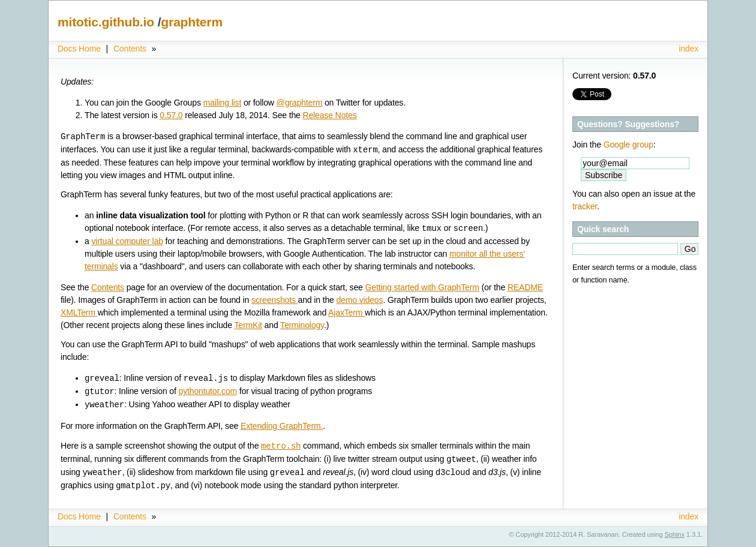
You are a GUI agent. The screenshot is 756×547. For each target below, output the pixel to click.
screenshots (275, 300)
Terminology (302, 325)
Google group (628, 145)
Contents (130, 49)
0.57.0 (171, 115)
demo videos (359, 300)
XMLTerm (79, 312)
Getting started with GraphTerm (422, 287)
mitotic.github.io (108, 22)
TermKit (248, 325)
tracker (585, 206)
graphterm (192, 22)
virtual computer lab (127, 241)
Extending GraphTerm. (282, 426)
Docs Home (79, 49)
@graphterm (300, 103)
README (525, 287)
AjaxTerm (346, 312)
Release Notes (329, 115)
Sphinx (675, 534)
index (688, 49)
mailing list (223, 103)
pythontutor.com (208, 392)
